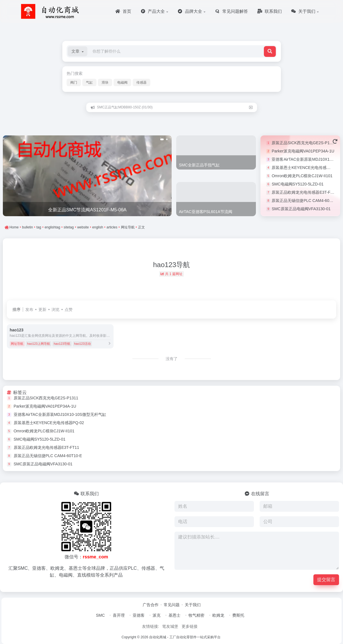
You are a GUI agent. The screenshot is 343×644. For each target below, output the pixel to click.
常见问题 (172, 605)
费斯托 (238, 615)
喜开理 (119, 615)
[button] (78, 51)
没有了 (172, 359)
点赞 (69, 309)
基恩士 (174, 615)
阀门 (74, 82)
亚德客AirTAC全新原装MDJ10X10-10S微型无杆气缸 (60, 414)
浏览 (56, 309)
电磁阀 (122, 82)
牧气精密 (196, 615)
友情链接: (151, 626)
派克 (157, 615)
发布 (29, 309)
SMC (100, 615)
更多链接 (190, 626)
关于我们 (193, 605)
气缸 (89, 82)
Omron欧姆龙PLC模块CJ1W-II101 (302, 176)
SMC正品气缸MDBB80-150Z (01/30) (125, 107)
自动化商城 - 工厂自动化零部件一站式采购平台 (185, 637)
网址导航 (17, 344)
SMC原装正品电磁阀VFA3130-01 (301, 209)
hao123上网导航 (39, 344)
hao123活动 (82, 344)
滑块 (105, 82)
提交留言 (326, 580)
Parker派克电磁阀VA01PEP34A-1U (303, 151)
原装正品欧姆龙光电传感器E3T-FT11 (304, 192)
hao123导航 (62, 344)
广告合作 (151, 605)
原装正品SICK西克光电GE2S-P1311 (304, 143)
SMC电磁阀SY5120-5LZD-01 (297, 184)
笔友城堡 (170, 626)
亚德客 (139, 615)
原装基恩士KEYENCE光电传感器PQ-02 (307, 168)
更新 (42, 309)
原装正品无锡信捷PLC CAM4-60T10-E (306, 201)
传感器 (141, 82)
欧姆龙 (218, 615)
